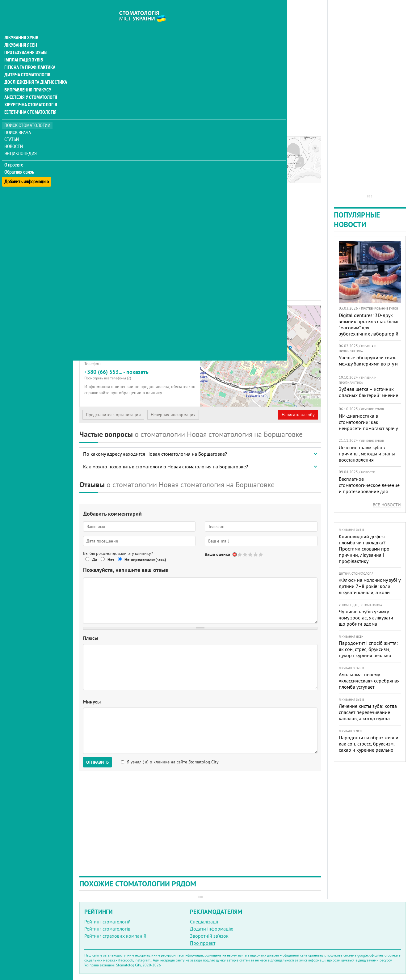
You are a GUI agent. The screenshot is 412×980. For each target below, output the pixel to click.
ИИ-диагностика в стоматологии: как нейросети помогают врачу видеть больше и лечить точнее (368, 428)
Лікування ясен (21, 33)
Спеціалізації (204, 922)
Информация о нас (105, 150)
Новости (14, 135)
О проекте (14, 153)
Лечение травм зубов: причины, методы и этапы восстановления (367, 454)
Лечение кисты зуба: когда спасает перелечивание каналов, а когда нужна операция (368, 715)
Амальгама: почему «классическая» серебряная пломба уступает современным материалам (369, 684)
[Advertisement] (200, 43)
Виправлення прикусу (27, 78)
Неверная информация (173, 415)
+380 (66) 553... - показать (140, 374)
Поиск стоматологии (27, 113)
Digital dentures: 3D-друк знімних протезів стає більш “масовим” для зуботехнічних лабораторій (369, 324)
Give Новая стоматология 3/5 (251, 554)
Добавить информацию (27, 167)
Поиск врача (19, 120)
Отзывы (92, 165)
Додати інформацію (212, 929)
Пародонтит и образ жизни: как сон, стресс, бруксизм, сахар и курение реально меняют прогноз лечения (369, 747)
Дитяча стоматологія (27, 63)
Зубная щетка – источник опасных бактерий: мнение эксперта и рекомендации (368, 395)
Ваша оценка (217, 554)
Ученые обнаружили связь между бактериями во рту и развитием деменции (368, 364)
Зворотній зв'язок (209, 936)
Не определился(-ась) (145, 560)
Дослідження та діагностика (34, 70)
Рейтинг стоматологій (107, 922)
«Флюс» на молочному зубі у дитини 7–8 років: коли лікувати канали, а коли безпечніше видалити (370, 589)
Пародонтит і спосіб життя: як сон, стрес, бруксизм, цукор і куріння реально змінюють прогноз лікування (370, 652)
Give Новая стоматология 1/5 (240, 554)
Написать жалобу (298, 415)
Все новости (387, 505)
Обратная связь (20, 160)
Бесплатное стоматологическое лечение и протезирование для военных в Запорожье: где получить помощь (369, 491)
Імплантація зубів (23, 48)
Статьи (13, 127)
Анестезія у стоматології (30, 85)
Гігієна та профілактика (30, 56)
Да (95, 560)
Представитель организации (113, 415)
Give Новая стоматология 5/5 (261, 554)
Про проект (203, 943)
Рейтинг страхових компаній (115, 936)
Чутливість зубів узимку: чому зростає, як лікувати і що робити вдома (367, 618)
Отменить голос (235, 554)
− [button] (209, 323)
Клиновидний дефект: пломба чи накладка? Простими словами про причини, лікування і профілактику (364, 549)
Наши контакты (101, 158)
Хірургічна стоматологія (30, 93)
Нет (111, 560)
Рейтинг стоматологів (107, 929)
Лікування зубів (21, 26)
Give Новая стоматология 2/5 (245, 554)
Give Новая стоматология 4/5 (256, 554)
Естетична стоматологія (30, 100)
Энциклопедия (21, 141)
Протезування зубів (25, 41)
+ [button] (209, 314)
